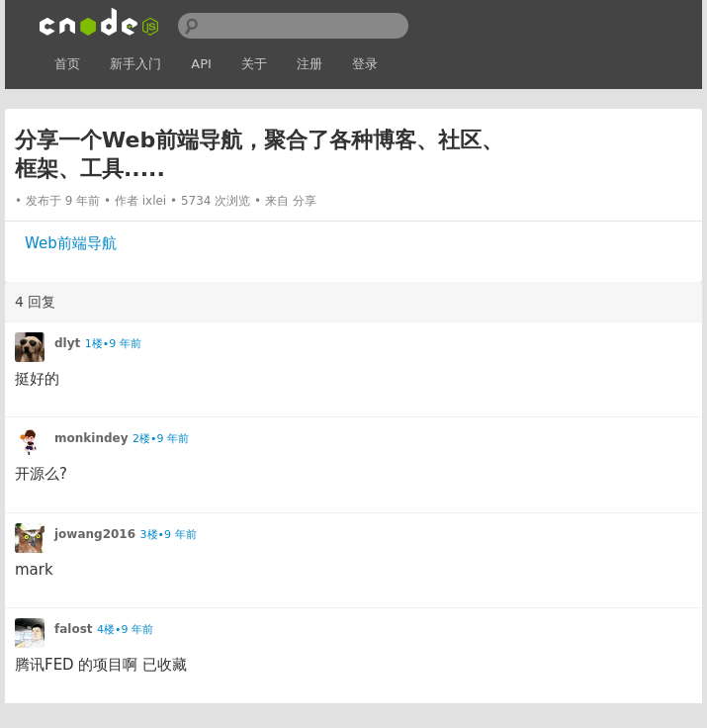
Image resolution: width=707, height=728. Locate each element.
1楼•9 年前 (113, 344)
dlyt (67, 343)
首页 (67, 64)
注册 (309, 64)
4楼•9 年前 (125, 630)
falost (74, 629)
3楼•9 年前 (169, 535)
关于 (254, 64)
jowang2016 (95, 534)
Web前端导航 (71, 243)
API (201, 64)
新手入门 (135, 64)
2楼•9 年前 (161, 439)
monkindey (91, 438)
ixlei (155, 201)
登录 (365, 64)
